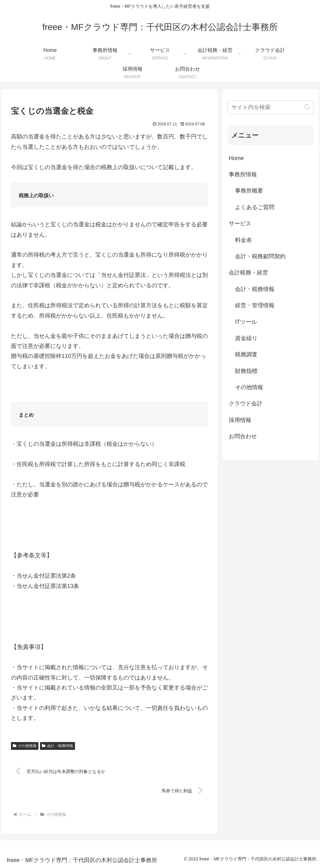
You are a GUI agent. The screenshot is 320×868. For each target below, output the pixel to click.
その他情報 (25, 746)
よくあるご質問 (255, 207)
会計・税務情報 (57, 746)
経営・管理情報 (255, 305)
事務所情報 (243, 174)
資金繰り (246, 338)
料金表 (243, 240)
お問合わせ (243, 436)
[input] (270, 107)
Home (236, 158)
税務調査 (246, 354)
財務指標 (246, 371)
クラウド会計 (246, 404)
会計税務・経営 (248, 273)
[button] (307, 107)
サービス (240, 223)
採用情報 (240, 420)
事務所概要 (249, 191)
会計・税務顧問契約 (260, 256)
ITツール (246, 322)
